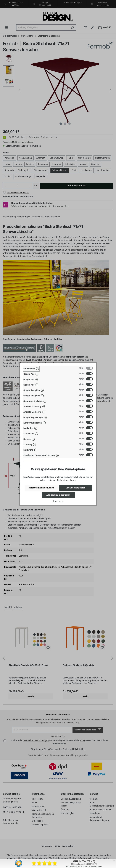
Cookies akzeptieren (76, 488)
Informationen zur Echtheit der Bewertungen (84, 866)
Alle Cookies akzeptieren (58, 495)
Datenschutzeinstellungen (41, 488)
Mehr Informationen (67, 480)
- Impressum (58, 501)
